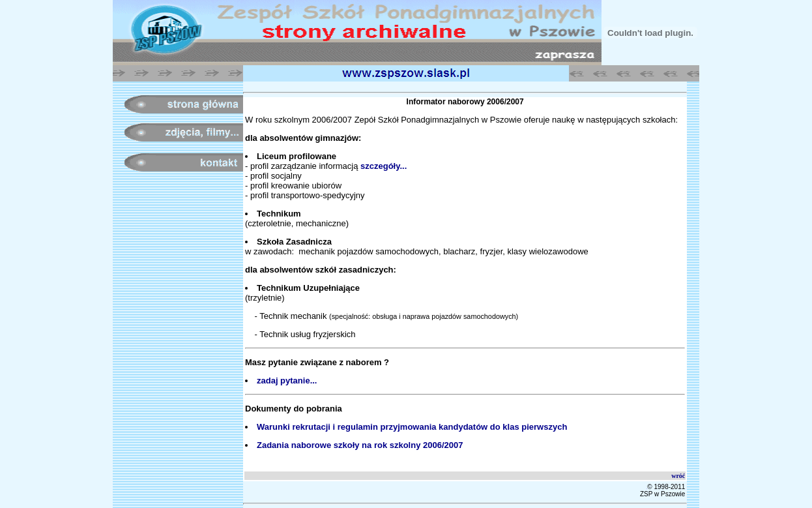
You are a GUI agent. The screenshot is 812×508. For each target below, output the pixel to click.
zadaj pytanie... (287, 381)
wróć (678, 476)
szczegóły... (384, 166)
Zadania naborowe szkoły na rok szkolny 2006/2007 (360, 445)
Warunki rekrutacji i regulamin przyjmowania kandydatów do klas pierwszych (412, 427)
